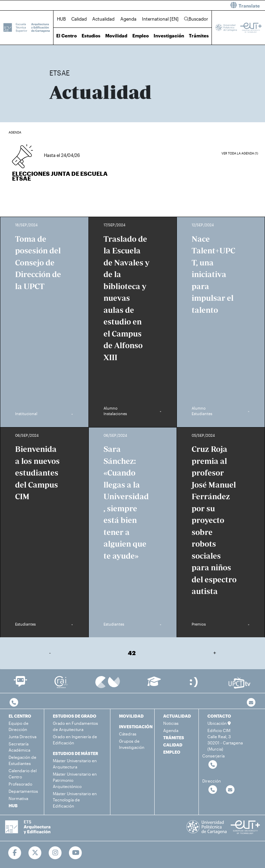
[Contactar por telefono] (14, 703)
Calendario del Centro (23, 774)
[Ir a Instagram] (55, 853)
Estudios (91, 36)
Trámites (199, 36)
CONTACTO (219, 716)
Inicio (55, 51)
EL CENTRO (20, 716)
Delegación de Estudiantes (22, 760)
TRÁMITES (174, 738)
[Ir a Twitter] (35, 853)
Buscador (196, 19)
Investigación (169, 36)
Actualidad (103, 19)
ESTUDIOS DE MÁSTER (75, 753)
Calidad (79, 19)
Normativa (18, 798)
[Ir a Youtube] (76, 853)
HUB (61, 19)
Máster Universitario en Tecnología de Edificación (75, 800)
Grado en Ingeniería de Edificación (75, 740)
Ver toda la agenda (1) (240, 153)
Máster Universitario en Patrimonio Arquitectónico (75, 780)
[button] (202, 5)
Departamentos (23, 791)
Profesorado (20, 784)
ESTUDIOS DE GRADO (75, 716)
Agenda (128, 19)
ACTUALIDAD (177, 716)
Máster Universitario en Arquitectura (75, 764)
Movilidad (116, 36)
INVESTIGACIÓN (136, 727)
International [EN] (160, 19)
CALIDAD (173, 745)
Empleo (141, 36)
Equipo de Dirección (19, 726)
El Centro (67, 36)
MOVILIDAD (131, 716)
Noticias (171, 723)
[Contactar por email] (230, 790)
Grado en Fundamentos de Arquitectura (75, 726)
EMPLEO (172, 752)
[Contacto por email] (251, 703)
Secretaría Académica (19, 747)
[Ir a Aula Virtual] (154, 684)
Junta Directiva (22, 736)
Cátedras (128, 734)
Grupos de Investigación (132, 744)
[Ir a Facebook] (15, 853)
